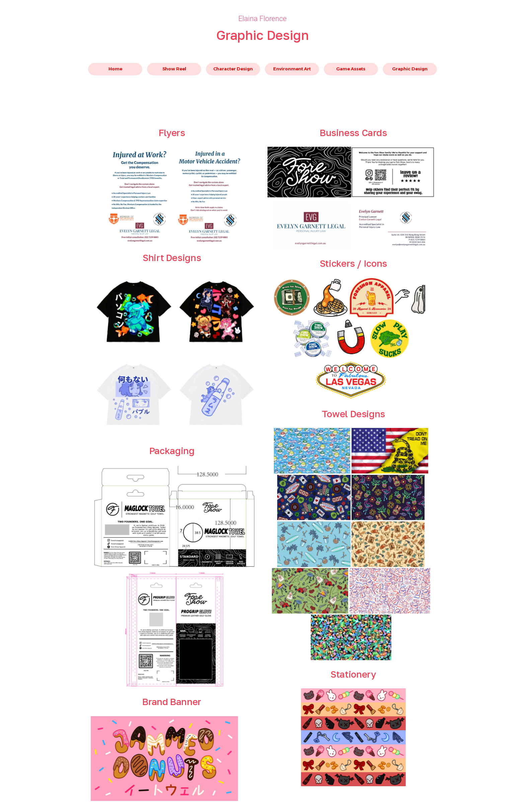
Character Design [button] (233, 69)
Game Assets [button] (351, 69)
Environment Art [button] (292, 69)
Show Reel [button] (174, 69)
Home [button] (115, 69)
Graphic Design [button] (410, 69)
